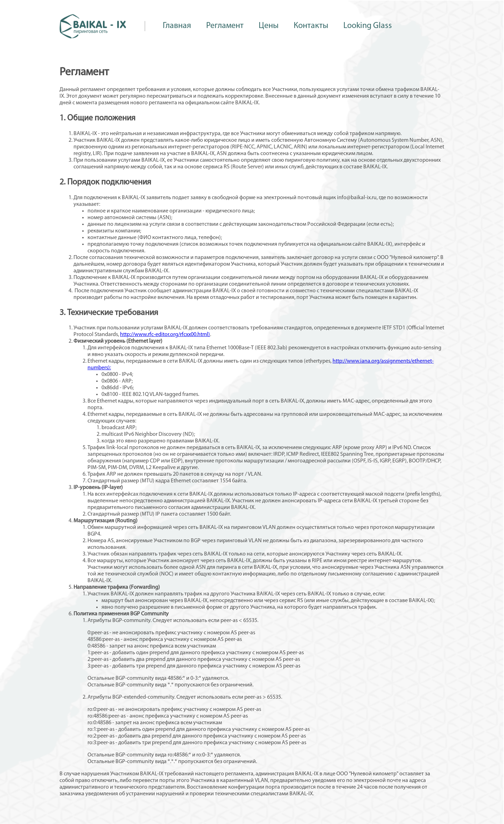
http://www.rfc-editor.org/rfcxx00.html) (165, 335)
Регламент (225, 26)
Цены (269, 26)
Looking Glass (368, 26)
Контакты (311, 26)
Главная (177, 26)
